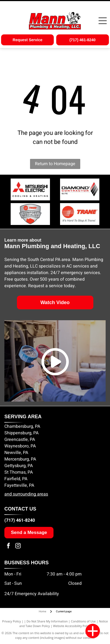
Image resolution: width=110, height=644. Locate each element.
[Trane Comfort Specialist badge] (30, 214)
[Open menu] (103, 21)
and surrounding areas (26, 494)
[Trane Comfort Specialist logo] (80, 214)
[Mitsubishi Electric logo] (30, 189)
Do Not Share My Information (47, 621)
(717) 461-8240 (20, 520)
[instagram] (18, 546)
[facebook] (8, 546)
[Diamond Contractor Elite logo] (80, 189)
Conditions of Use (83, 621)
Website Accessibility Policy (72, 626)
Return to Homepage (55, 164)
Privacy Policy (12, 621)
